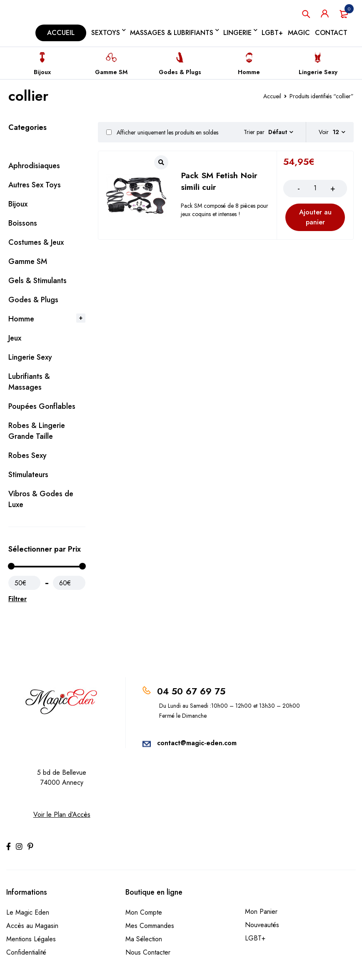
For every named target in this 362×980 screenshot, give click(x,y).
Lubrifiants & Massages (29, 382)
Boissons (23, 223)
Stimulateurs (28, 475)
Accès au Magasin (32, 926)
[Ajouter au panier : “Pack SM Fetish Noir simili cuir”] (315, 217)
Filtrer (17, 599)
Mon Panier (261, 912)
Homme (249, 72)
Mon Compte (144, 912)
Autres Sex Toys (35, 185)
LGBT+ (255, 938)
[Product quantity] (315, 188)
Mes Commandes (150, 926)
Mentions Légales (31, 939)
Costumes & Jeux (36, 242)
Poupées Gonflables (42, 406)
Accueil (272, 96)
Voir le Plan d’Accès (62, 815)
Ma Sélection (144, 939)
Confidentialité (26, 952)
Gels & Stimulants (37, 281)
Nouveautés (262, 925)
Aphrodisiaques (34, 166)
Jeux (15, 338)
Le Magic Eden (28, 912)
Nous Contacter (148, 952)
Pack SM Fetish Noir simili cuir (219, 181)
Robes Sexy (27, 455)
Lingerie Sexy (318, 72)
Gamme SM (111, 72)
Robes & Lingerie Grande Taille (37, 431)
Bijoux (42, 72)
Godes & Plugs (180, 72)
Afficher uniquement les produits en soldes (162, 132)
